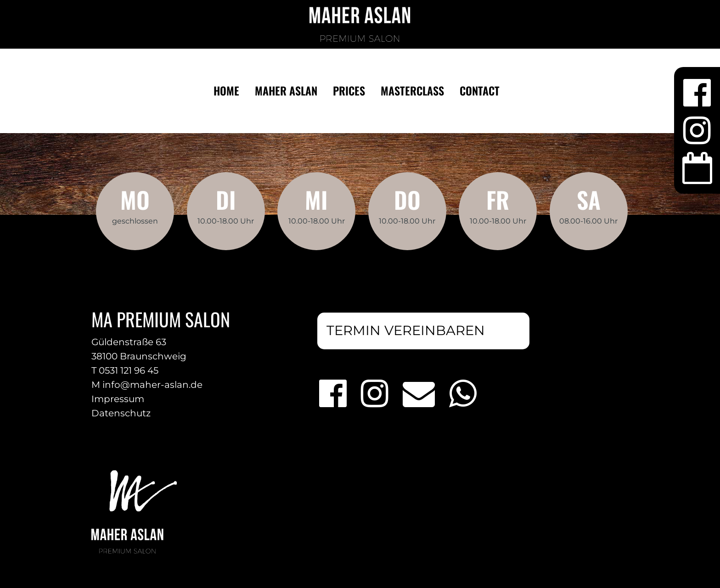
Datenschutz (121, 413)
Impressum (118, 399)
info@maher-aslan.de (152, 385)
